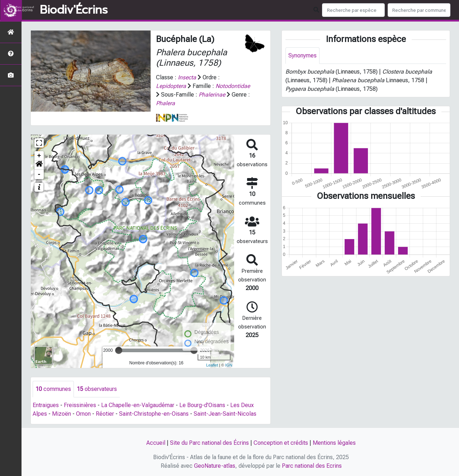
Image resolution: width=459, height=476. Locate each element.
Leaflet (212, 365)
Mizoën (61, 414)
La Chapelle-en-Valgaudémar (138, 405)
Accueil (156, 443)
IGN (229, 365)
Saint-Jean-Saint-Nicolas (225, 414)
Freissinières (80, 405)
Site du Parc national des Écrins (209, 443)
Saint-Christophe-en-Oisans (154, 414)
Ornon (83, 414)
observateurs (97, 389)
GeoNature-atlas (215, 466)
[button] (39, 165)
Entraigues (46, 405)
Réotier (105, 414)
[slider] (119, 350)
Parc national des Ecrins (312, 466)
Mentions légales (334, 443)
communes (53, 389)
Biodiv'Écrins (74, 10)
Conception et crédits (281, 443)
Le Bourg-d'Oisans (202, 405)
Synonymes (302, 55)
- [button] (39, 174)
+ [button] (39, 156)
